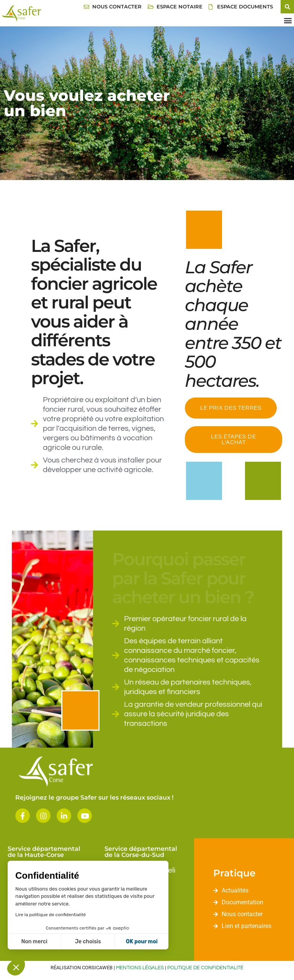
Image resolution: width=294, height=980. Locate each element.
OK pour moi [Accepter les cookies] (142, 942)
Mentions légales (140, 968)
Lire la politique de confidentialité (51, 915)
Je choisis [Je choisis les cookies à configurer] (88, 942)
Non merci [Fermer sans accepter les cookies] (34, 942)
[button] (16, 967)
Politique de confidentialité (205, 968)
